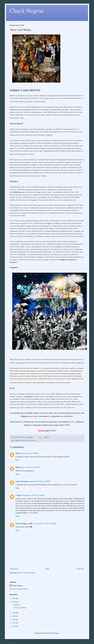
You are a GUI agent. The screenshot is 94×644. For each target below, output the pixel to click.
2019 (14, 616)
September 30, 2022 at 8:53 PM (40, 481)
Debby (18, 453)
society (33, 440)
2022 (14, 602)
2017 (14, 623)
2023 (14, 598)
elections (22, 440)
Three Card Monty (20, 608)
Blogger (56, 633)
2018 (14, 620)
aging (17, 440)
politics (28, 440)
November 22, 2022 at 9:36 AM (45, 524)
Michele (18, 467)
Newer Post (14, 569)
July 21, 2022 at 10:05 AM (31, 467)
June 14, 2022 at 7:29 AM (30, 453)
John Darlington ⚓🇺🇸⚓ (25, 524)
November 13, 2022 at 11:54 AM (33, 495)
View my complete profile (18, 589)
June (16, 605)
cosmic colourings (22, 481)
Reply (17, 460)
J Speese (18, 495)
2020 (14, 613)
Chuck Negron (27, 11)
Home (47, 569)
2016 (14, 626)
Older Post (80, 569)
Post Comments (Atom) (27, 573)
